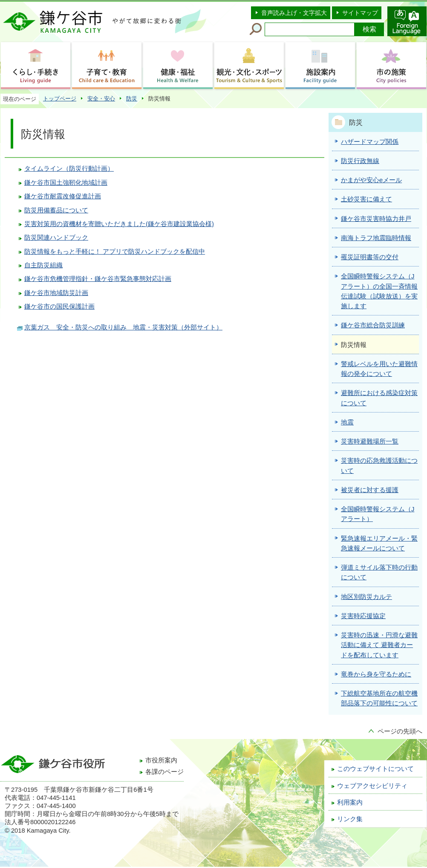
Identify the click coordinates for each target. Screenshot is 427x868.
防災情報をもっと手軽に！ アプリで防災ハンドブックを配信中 (115, 252)
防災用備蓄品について (56, 210)
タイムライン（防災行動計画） (69, 169)
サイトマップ (360, 13)
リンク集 (350, 819)
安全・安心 (101, 99)
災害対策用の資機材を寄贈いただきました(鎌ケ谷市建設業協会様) (119, 224)
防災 (132, 99)
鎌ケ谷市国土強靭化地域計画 (66, 183)
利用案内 (350, 802)
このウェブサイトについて (375, 769)
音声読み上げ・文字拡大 (294, 13)
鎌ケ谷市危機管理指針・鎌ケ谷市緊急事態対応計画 (98, 279)
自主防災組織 (43, 265)
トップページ (60, 99)
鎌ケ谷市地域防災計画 (56, 293)
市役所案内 (161, 760)
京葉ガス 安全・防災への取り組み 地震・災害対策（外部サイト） (123, 327)
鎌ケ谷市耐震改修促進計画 (63, 196)
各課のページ (164, 772)
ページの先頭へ (400, 731)
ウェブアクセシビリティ (372, 786)
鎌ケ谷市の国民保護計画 (59, 307)
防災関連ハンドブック (56, 238)
